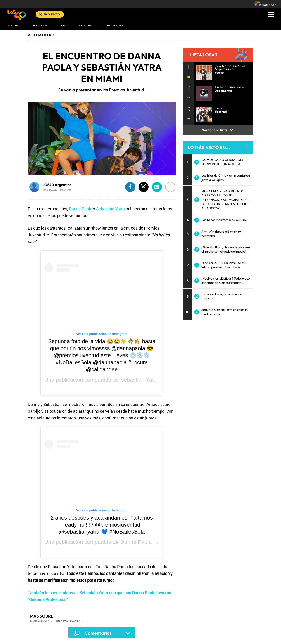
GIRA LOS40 (86, 26)
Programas (40, 26)
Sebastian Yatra (139, 380)
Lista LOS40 (13, 26)
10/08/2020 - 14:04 (58, 189)
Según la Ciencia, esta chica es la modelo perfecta (224, 312)
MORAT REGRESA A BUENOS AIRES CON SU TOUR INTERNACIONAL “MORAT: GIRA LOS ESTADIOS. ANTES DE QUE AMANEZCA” (225, 200)
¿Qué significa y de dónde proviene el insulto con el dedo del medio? (226, 249)
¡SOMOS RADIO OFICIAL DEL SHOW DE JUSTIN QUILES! (223, 162)
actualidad (41, 35)
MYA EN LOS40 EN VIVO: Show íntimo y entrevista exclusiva (224, 265)
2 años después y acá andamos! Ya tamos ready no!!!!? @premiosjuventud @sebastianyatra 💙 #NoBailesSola (102, 525)
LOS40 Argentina (57, 185)
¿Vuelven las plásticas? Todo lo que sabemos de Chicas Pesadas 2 (226, 281)
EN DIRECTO (52, 14)
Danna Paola (81, 209)
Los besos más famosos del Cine (224, 220)
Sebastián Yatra (110, 209)
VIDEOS (63, 26)
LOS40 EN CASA (114, 26)
